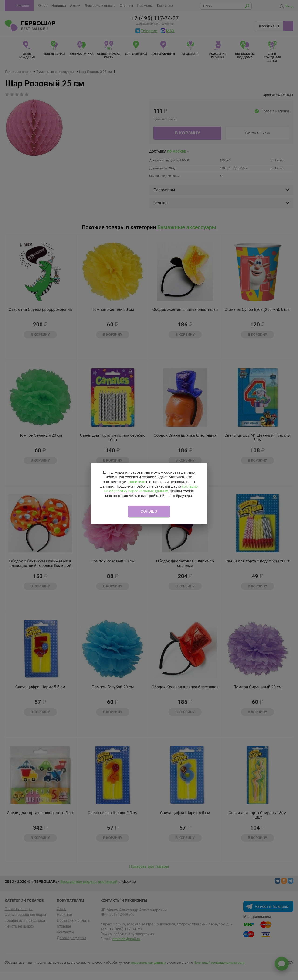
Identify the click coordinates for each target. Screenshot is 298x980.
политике (137, 482)
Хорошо (149, 511)
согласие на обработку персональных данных (151, 489)
